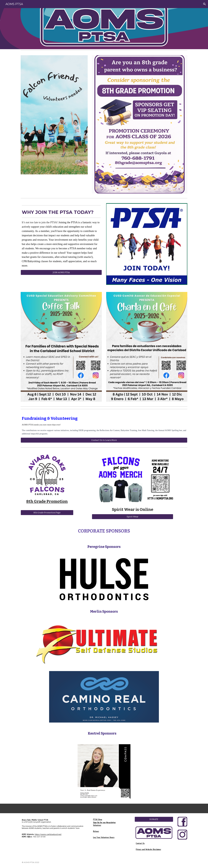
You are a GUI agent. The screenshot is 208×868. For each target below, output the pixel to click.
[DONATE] (154, 819)
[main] (61, 236)
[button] (205, 4)
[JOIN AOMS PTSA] (61, 272)
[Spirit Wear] (132, 517)
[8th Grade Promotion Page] (47, 513)
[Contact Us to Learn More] (104, 440)
